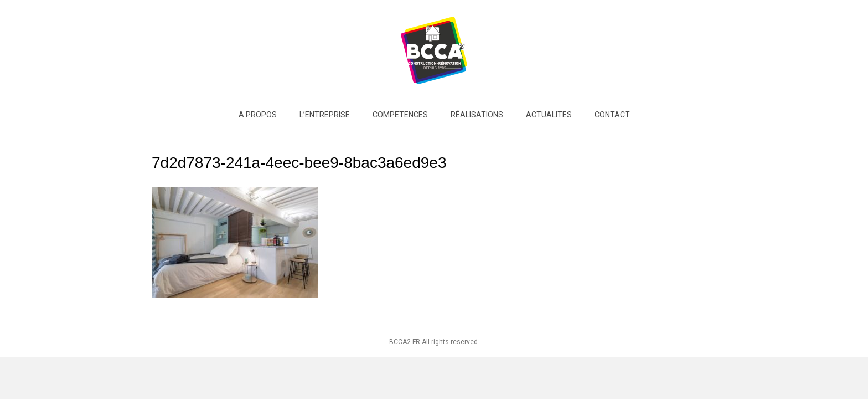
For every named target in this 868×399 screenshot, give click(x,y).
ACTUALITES (549, 115)
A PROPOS (258, 115)
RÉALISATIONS (477, 115)
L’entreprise (325, 115)
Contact (612, 115)
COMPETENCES (400, 115)
